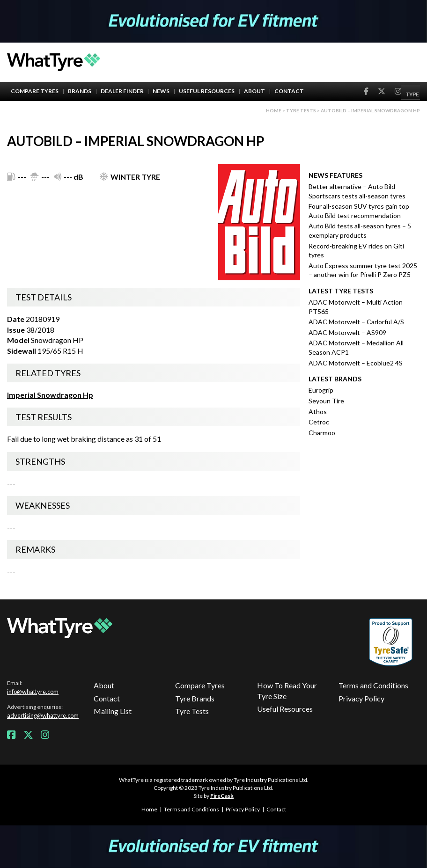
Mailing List (113, 711)
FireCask (222, 796)
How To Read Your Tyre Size (287, 690)
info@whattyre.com (33, 692)
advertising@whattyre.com (43, 715)
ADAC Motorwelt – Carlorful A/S (356, 322)
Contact (289, 91)
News (161, 91)
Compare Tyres (35, 91)
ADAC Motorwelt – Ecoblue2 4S (356, 363)
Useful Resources (207, 91)
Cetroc (319, 422)
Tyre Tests (301, 110)
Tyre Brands (195, 698)
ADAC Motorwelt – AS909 (347, 332)
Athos (318, 412)
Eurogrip (321, 390)
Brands (80, 91)
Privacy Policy (361, 698)
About (254, 91)
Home (274, 110)
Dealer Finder (122, 91)
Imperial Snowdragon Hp (50, 395)
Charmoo (322, 433)
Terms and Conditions (373, 685)
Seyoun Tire (326, 401)
